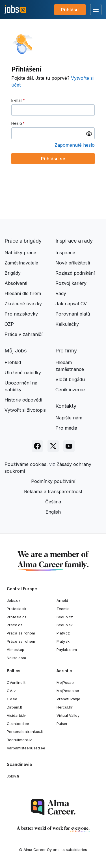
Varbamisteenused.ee (26, 748)
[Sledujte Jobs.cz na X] (53, 446)
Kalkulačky (67, 324)
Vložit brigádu (70, 379)
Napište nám (69, 418)
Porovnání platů (73, 314)
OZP (9, 324)
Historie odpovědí (23, 400)
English (53, 512)
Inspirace (65, 253)
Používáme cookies (25, 464)
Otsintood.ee (18, 724)
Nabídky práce (20, 253)
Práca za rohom (21, 633)
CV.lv (11, 691)
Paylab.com (67, 650)
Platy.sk (63, 641)
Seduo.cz (65, 617)
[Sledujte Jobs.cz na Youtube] (69, 446)
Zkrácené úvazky (23, 304)
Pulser (62, 724)
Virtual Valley (68, 715)
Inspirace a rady (74, 241)
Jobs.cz (14, 600)
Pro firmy (66, 351)
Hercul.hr (65, 707)
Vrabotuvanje (68, 699)
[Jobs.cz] (15, 10)
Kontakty (66, 406)
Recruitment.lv (19, 740)
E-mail (17, 100)
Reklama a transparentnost (53, 491)
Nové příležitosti (73, 263)
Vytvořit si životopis (25, 410)
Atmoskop (16, 650)
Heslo (17, 123)
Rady (61, 293)
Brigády (13, 273)
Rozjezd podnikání (75, 273)
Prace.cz (15, 625)
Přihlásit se (53, 159)
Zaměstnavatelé (21, 263)
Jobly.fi (13, 776)
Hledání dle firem (23, 293)
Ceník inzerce (70, 390)
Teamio (63, 609)
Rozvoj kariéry (71, 283)
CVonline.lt (16, 682)
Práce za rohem (21, 641)
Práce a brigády (23, 241)
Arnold (62, 600)
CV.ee (12, 699)
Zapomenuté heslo (75, 145)
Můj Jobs (16, 351)
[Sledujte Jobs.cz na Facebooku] (37, 446)
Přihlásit (70, 10)
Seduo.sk (65, 625)
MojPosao (65, 682)
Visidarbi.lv (16, 715)
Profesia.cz (17, 617)
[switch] (89, 133)
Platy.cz (63, 633)
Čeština (53, 502)
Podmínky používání (53, 481)
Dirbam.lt (14, 707)
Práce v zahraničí (23, 334)
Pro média (66, 428)
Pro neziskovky (21, 314)
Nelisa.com (16, 658)
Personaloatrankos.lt (25, 732)
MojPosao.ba (68, 691)
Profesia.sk (17, 609)
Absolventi (16, 283)
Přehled (13, 362)
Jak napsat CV (71, 304)
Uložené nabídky (23, 373)
